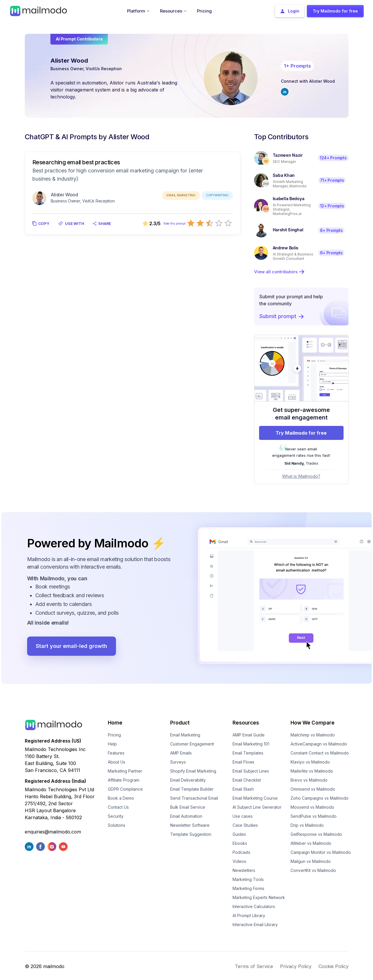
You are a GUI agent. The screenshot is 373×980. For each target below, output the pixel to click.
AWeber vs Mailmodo (311, 843)
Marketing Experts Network (259, 897)
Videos (239, 861)
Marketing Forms (248, 888)
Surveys (178, 762)
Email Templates (248, 753)
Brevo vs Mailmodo (309, 780)
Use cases (243, 816)
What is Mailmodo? (301, 476)
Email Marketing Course (255, 798)
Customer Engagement (192, 744)
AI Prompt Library (249, 915)
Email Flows (243, 762)
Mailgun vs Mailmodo (311, 861)
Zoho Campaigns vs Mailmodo (320, 798)
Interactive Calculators (254, 906)
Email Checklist (247, 780)
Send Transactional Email (194, 798)
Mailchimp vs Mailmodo (313, 735)
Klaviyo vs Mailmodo (310, 762)
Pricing (114, 735)
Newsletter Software (190, 825)
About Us (117, 762)
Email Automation (186, 816)
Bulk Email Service (188, 807)
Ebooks (240, 843)
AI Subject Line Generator (257, 807)
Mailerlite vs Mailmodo (312, 771)
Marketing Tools (248, 879)
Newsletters (244, 870)
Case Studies (245, 825)
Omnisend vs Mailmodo (313, 789)
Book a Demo (121, 798)
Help (112, 744)
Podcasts (241, 852)
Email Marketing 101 (251, 744)
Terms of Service (254, 966)
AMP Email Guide (249, 735)
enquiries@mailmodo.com (53, 832)
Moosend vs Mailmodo (312, 807)
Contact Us (118, 807)
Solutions (117, 825)
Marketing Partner (125, 771)
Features (116, 753)
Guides (239, 834)
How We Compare (313, 723)
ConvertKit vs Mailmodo (313, 870)
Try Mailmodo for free (301, 433)
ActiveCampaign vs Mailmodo (319, 744)
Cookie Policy (334, 966)
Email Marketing (185, 735)
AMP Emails (181, 753)
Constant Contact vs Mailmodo (320, 753)
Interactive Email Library (255, 925)
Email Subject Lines (251, 771)
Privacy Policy (296, 966)
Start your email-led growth (72, 646)
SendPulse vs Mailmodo (314, 816)
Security (116, 816)
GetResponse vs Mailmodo (316, 834)
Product (180, 723)
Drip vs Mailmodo (307, 825)
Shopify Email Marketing (193, 771)
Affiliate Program (124, 780)
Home (115, 723)
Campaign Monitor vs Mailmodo (321, 852)
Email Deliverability (188, 780)
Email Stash (243, 789)
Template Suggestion (191, 834)
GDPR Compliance (125, 789)
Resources (246, 723)
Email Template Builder (192, 789)
